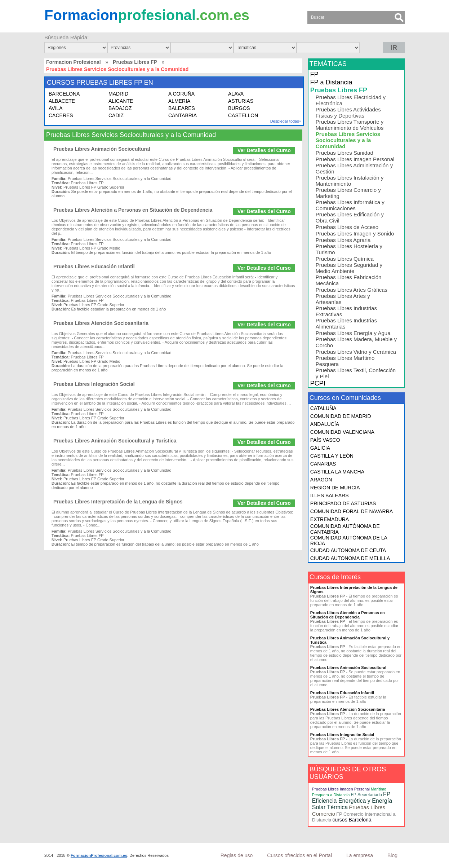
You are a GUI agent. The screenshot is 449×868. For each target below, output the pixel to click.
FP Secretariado (366, 795)
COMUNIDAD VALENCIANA (342, 432)
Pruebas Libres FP (135, 62)
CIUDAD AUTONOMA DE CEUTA (348, 550)
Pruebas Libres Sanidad (344, 153)
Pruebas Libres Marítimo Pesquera (345, 361)
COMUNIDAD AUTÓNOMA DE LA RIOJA (349, 541)
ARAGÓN (321, 480)
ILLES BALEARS (330, 495)
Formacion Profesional (74, 62)
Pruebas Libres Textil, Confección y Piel (356, 373)
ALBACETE (62, 101)
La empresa (360, 855)
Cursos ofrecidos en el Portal (299, 855)
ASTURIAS (241, 101)
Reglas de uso (237, 855)
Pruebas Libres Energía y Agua (353, 333)
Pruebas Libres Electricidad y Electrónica (351, 100)
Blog (392, 855)
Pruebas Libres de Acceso (347, 227)
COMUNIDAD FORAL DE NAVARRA (352, 511)
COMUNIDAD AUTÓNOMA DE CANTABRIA (345, 529)
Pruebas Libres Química (345, 259)
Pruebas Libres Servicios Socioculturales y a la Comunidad (348, 140)
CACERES (61, 115)
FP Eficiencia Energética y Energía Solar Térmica (352, 801)
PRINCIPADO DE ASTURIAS (343, 503)
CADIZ (116, 115)
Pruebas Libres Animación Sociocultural (102, 149)
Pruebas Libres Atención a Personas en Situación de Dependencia (133, 210)
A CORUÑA (181, 94)
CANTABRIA (183, 115)
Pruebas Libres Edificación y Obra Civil (350, 217)
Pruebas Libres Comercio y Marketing (348, 193)
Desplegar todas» (286, 121)
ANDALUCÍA (325, 424)
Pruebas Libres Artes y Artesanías (343, 299)
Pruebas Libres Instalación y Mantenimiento (350, 181)
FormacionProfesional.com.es (99, 855)
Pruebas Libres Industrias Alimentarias (346, 323)
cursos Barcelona (352, 820)
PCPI (318, 383)
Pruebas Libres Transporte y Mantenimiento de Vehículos (350, 125)
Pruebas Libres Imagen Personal (355, 159)
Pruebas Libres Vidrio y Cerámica (356, 352)
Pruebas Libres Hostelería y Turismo (349, 249)
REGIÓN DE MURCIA (335, 488)
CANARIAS (323, 464)
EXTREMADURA (330, 519)
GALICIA (320, 448)
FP (314, 74)
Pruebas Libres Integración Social (94, 384)
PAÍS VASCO (325, 440)
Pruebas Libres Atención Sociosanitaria (101, 323)
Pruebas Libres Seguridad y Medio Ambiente (349, 268)
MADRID (118, 94)
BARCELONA (64, 94)
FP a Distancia (331, 82)
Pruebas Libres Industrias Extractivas (346, 311)
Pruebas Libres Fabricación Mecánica (349, 280)
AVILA (56, 108)
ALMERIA (179, 101)
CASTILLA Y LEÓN (332, 456)
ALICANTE (121, 101)
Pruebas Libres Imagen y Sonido (355, 233)
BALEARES (182, 108)
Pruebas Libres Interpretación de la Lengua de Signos (118, 502)
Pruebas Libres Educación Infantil (94, 266)
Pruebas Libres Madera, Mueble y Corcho (356, 342)
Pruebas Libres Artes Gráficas (352, 290)
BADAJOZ (120, 108)
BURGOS (239, 108)
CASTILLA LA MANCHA (337, 472)
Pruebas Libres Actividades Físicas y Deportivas (348, 113)
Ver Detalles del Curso (264, 150)
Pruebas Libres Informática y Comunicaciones (350, 205)
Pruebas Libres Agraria (343, 240)
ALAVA (236, 94)
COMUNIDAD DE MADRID (341, 416)
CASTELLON (243, 115)
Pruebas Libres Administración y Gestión (354, 168)
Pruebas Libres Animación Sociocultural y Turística (115, 441)
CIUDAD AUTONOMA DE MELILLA (350, 558)
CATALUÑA (323, 408)
